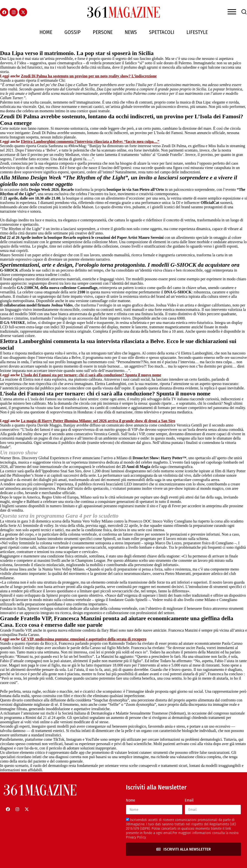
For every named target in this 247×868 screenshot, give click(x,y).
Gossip (73, 32)
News (131, 32)
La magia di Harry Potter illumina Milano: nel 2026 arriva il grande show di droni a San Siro (98, 421)
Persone (103, 32)
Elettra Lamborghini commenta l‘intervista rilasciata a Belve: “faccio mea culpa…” (90, 141)
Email (189, 800)
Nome (131, 800)
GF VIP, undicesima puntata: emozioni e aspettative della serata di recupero (84, 639)
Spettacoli (162, 32)
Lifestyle (197, 32)
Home (46, 32)
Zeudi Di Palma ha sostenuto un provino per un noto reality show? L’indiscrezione (89, 76)
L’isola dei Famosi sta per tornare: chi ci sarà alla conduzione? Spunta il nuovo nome (91, 375)
